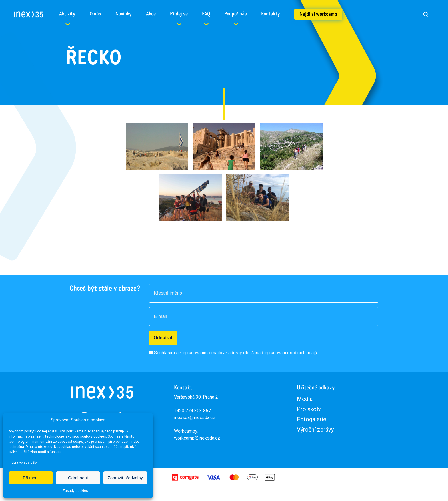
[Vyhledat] (426, 14)
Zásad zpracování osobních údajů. (284, 353)
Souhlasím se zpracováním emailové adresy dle (236, 353)
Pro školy (309, 409)
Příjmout (31, 478)
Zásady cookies (75, 491)
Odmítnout (78, 478)
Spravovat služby (25, 462)
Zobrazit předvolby (125, 478)
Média (305, 399)
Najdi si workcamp (318, 14)
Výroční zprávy (315, 430)
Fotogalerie (312, 419)
